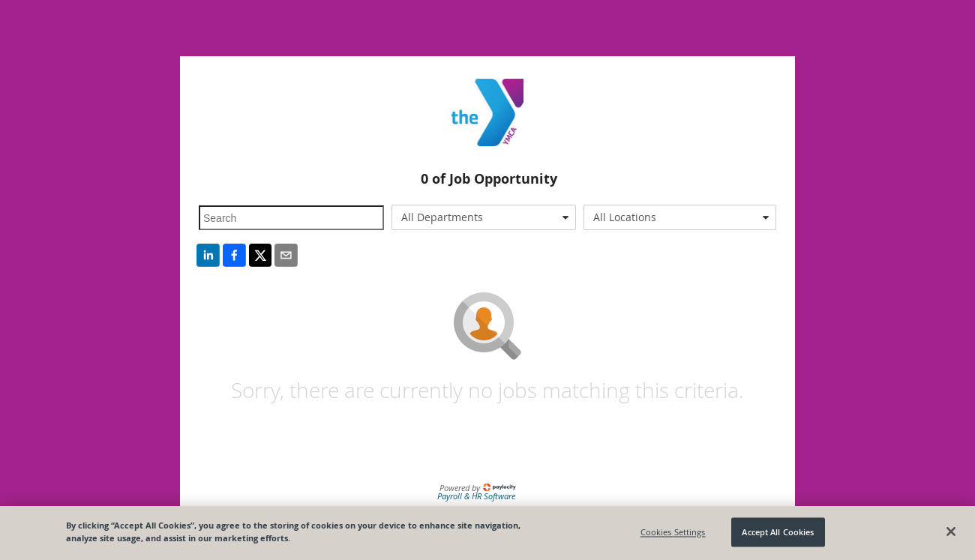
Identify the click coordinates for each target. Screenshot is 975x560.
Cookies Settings (673, 532)
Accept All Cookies (778, 532)
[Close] (951, 532)
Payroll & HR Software (476, 496)
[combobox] (484, 217)
